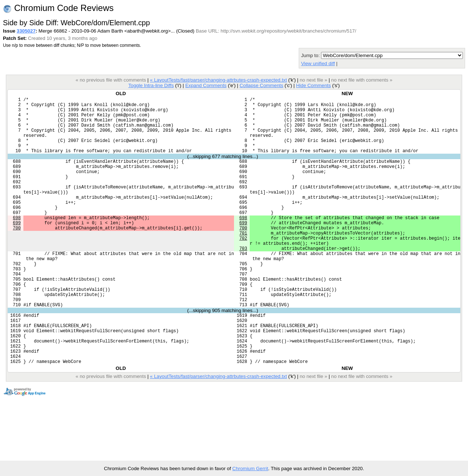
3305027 (26, 31)
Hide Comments (314, 85)
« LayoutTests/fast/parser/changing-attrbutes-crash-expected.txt (218, 80)
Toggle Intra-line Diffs (151, 85)
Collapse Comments (261, 85)
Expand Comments (206, 85)
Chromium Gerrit (250, 468)
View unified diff (318, 63)
